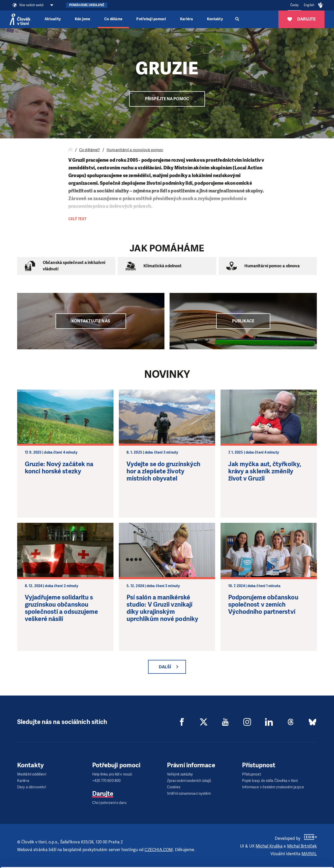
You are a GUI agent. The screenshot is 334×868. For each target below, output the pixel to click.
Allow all (291, 825)
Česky (295, 5)
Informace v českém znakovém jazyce (273, 787)
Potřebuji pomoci (151, 19)
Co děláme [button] (113, 19)
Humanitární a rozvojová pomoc (135, 150)
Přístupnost (252, 774)
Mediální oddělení (32, 774)
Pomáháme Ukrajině (87, 5)
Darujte (103, 794)
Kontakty (215, 19)
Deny (291, 851)
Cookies (174, 787)
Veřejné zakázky (180, 774)
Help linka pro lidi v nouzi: (112, 774)
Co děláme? (90, 150)
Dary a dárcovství (32, 787)
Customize (291, 838)
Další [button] (165, 667)
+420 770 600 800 (107, 781)
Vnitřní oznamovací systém (189, 794)
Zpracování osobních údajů (189, 781)
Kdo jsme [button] (83, 19)
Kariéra (187, 19)
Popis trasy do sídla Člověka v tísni (270, 781)
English (309, 5)
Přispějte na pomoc (167, 99)
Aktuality (53, 19)
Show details (79, 861)
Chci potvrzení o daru (109, 803)
